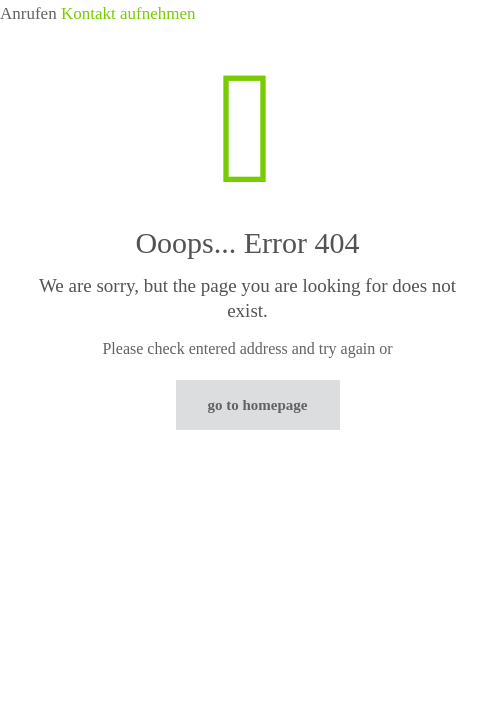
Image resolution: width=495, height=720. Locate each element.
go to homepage (258, 405)
